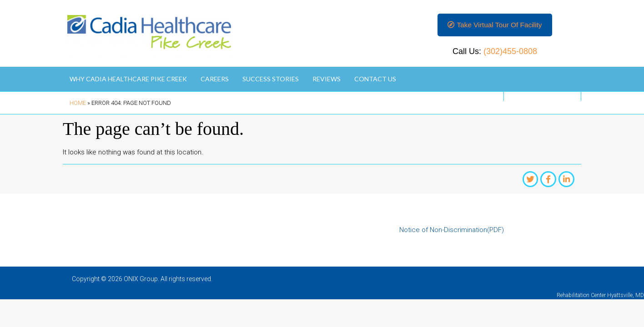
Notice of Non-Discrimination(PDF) (452, 232)
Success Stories (271, 80)
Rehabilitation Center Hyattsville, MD (600, 297)
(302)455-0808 (510, 53)
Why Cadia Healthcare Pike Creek (128, 80)
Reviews (327, 80)
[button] (495, 26)
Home (78, 104)
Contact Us (375, 80)
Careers (215, 80)
